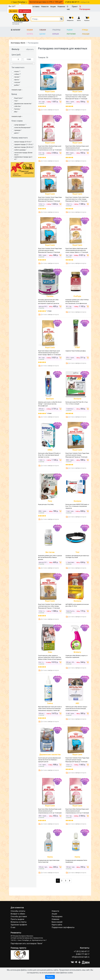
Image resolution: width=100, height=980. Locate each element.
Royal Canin (18, 98)
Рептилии (71, 34)
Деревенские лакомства (23, 104)
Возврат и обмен (18, 914)
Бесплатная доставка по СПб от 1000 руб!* (46, 2)
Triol (16, 101)
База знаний (57, 922)
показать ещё (17, 90)
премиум (17, 130)
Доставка (35, 7)
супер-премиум (20, 125)
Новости (45, 7)
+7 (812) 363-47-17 (82, 951)
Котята (30, 34)
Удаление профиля (19, 925)
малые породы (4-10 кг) (23, 142)
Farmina (17, 109)
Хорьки (56, 34)
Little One (17, 106)
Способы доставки (19, 916)
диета (16, 133)
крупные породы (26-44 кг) (24, 147)
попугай (17, 82)
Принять (50, 977)
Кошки (30, 30)
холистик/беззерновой (22, 128)
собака (17, 74)
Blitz (16, 112)
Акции (53, 7)
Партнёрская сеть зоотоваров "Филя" (27, 944)
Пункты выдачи (18, 919)
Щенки (42, 34)
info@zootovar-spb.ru (81, 957)
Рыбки (70, 30)
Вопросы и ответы (19, 922)
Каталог (16, 30)
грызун (17, 77)
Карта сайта (57, 925)
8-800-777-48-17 (83, 954)
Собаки (43, 30)
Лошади (86, 34)
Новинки (61, 7)
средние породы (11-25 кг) (23, 144)
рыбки (17, 85)
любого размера (20, 150)
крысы (17, 80)
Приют (75, 7)
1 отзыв (49, 311)
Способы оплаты (18, 911)
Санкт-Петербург (20, 2)
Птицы (85, 30)
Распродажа (85, 8)
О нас (68, 8)
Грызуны (56, 30)
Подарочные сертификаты (63, 927)
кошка (17, 71)
